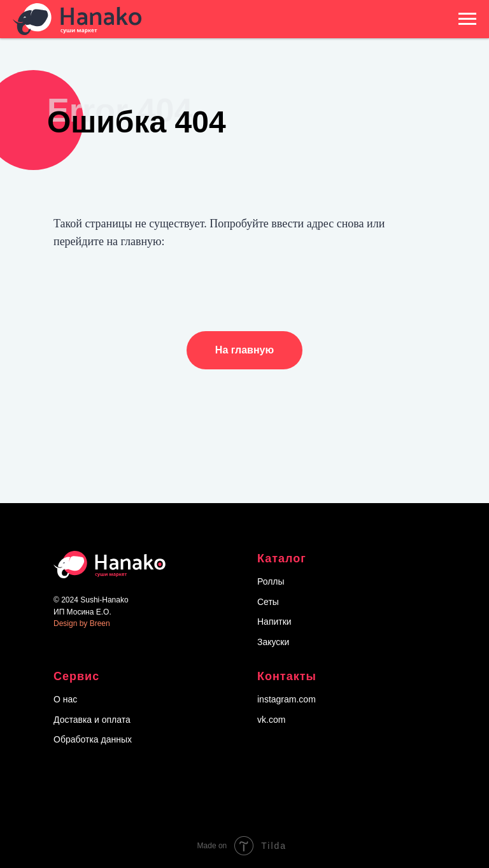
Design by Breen (82, 623)
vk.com (271, 720)
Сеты (268, 602)
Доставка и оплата (92, 720)
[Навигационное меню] (467, 19)
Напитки (274, 622)
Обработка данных (93, 739)
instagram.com (287, 699)
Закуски (273, 642)
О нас (65, 699)
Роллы (271, 581)
